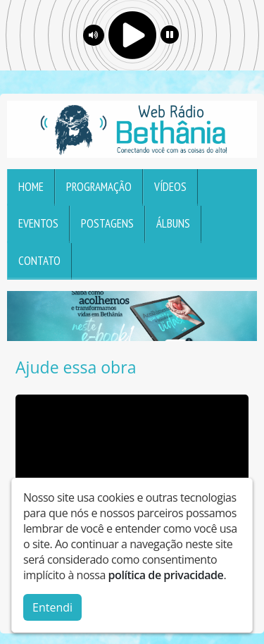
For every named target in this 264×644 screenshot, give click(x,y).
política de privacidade (166, 575)
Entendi (52, 607)
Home (31, 187)
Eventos (38, 223)
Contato (39, 261)
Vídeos (170, 187)
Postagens (107, 223)
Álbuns (173, 223)
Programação (99, 187)
